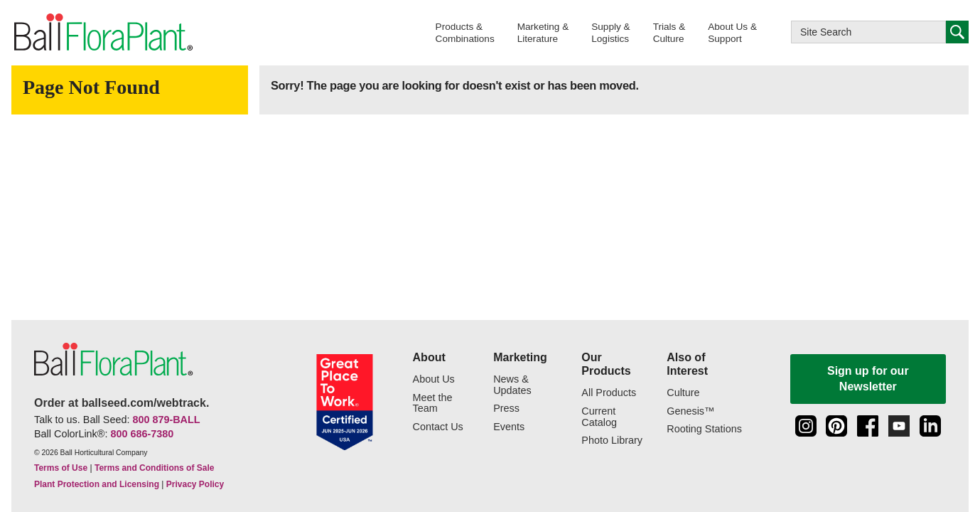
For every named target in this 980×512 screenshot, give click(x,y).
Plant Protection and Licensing (97, 484)
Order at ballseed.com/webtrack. (122, 403)
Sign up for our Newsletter (868, 379)
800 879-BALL (166, 420)
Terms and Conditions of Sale (154, 468)
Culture (683, 393)
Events (509, 427)
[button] (465, 32)
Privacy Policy (195, 484)
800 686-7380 (142, 434)
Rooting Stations (704, 429)
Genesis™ (690, 411)
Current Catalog (599, 417)
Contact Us (438, 427)
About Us (434, 379)
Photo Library (612, 441)
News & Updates (512, 385)
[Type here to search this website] (868, 32)
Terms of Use (61, 468)
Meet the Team (433, 404)
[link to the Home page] (102, 32)
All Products (609, 393)
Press (506, 409)
